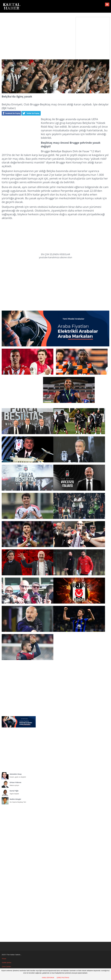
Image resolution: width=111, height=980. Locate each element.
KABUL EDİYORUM (48, 978)
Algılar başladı (19, 792)
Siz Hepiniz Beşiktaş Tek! (19, 800)
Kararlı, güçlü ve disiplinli (19, 775)
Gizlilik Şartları (7, 963)
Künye (4, 959)
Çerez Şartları (6, 967)
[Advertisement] (56, 34)
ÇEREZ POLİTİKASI (63, 978)
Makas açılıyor (19, 783)
